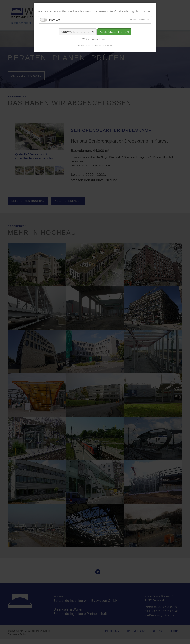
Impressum (83, 46)
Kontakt (108, 46)
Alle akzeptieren (114, 32)
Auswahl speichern (78, 32)
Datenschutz (97, 46)
